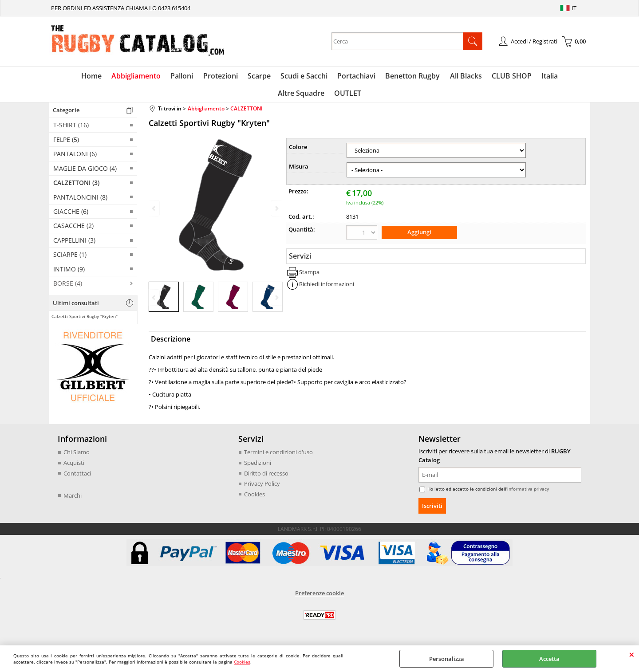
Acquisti (74, 467)
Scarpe (233, 77)
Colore (298, 151)
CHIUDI (632, 654)
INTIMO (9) (69, 273)
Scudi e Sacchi (276, 77)
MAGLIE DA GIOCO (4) (85, 172)
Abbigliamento (112, 77)
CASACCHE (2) (73, 230)
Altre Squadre (558, 77)
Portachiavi (328, 77)
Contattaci (77, 477)
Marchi (73, 499)
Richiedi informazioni (327, 287)
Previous (154, 301)
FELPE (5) (66, 143)
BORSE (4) (68, 287)
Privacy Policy (262, 487)
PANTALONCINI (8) (80, 201)
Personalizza (447, 659)
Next (276, 301)
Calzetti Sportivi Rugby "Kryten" (85, 320)
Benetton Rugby (383, 77)
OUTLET (320, 96)
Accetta (549, 659)
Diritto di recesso (266, 477)
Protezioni (195, 77)
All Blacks (435, 77)
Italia (517, 77)
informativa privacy (528, 493)
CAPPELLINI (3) (74, 244)
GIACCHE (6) (71, 215)
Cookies (242, 662)
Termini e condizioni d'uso (278, 456)
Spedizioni (258, 467)
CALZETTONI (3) (76, 187)
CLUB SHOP (480, 77)
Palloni (157, 77)
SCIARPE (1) (70, 258)
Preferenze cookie (319, 597)
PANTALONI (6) (75, 158)
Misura (299, 170)
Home (69, 77)
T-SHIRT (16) (71, 129)
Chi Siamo (77, 456)
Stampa (309, 275)
